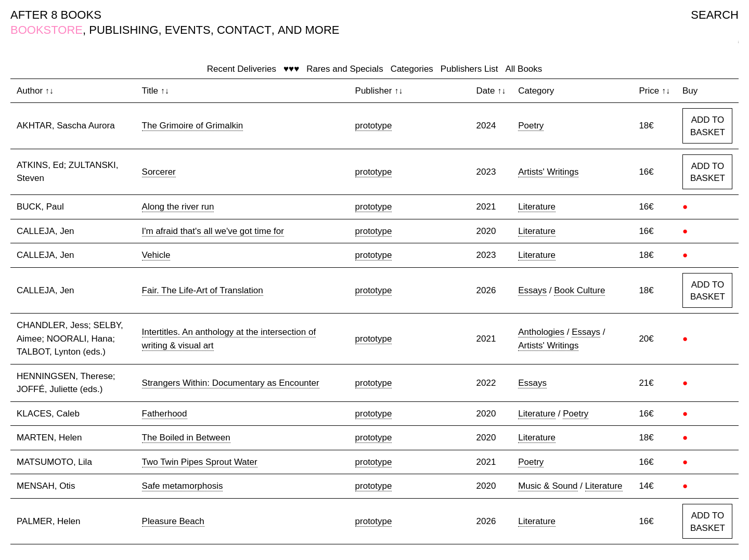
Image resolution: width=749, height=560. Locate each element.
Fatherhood (165, 414)
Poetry (531, 126)
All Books (524, 69)
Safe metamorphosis (183, 486)
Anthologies (541, 332)
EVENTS (188, 30)
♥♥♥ (291, 69)
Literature (537, 207)
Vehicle (156, 255)
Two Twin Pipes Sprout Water (200, 462)
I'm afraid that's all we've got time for (213, 231)
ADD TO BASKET (708, 126)
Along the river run (178, 207)
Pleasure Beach (173, 521)
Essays (532, 290)
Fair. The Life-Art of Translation (203, 290)
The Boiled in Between (186, 438)
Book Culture (579, 290)
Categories (412, 69)
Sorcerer (159, 172)
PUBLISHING (124, 30)
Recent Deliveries (242, 69)
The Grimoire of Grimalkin (193, 126)
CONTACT (244, 30)
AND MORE (309, 30)
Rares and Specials (345, 69)
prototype (374, 126)
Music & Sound (548, 486)
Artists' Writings (548, 172)
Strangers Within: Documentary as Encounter (231, 383)
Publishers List (469, 69)
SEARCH (715, 15)
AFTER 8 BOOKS (56, 15)
